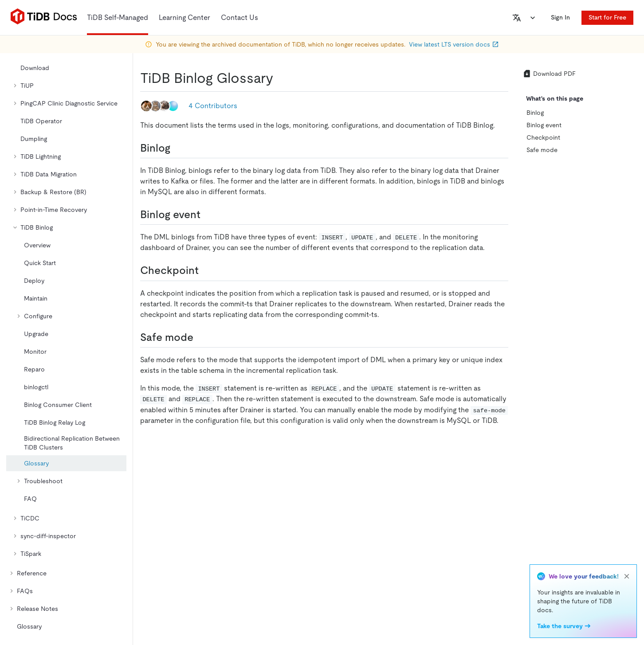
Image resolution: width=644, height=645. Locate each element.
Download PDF (549, 74)
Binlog (535, 113)
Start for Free (607, 17)
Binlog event (544, 125)
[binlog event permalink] (208, 215)
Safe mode (542, 150)
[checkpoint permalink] (206, 270)
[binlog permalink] (177, 148)
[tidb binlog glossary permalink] (280, 78)
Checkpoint (543, 137)
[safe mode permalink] (200, 337)
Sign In (560, 17)
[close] (627, 576)
